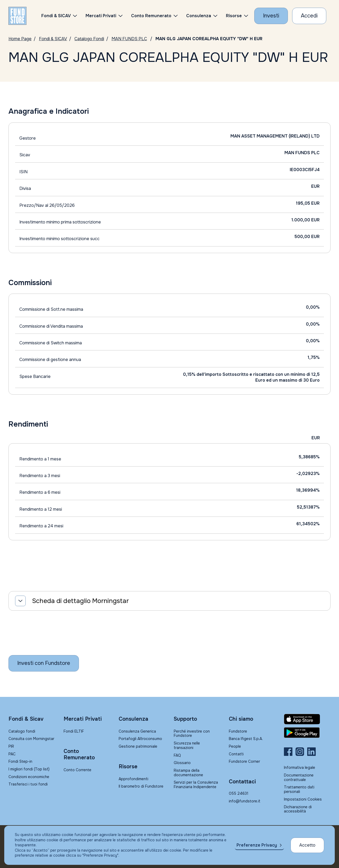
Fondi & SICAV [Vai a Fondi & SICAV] (53, 39)
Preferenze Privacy (257, 845)
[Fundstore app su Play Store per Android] (307, 733)
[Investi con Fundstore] (271, 16)
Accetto (307, 845)
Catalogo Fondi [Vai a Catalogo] (89, 39)
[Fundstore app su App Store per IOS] (307, 719)
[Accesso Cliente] (309, 16)
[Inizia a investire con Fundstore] (44, 663)
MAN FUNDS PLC (129, 39)
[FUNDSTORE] (17, 16)
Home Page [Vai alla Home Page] (20, 39)
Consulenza (199, 16)
